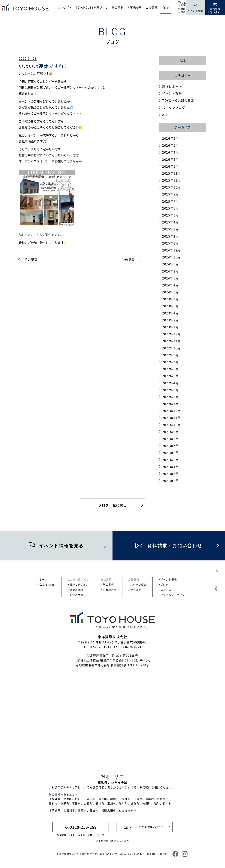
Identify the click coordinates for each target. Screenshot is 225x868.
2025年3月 (170, 229)
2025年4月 (170, 222)
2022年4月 (170, 383)
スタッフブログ (174, 107)
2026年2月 (170, 159)
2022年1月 (170, 404)
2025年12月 (171, 173)
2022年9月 (170, 355)
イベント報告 (172, 93)
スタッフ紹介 (139, 584)
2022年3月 (170, 390)
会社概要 (136, 590)
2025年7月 (170, 201)
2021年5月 (170, 460)
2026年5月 (170, 145)
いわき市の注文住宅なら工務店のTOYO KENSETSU (102, 854)
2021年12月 (171, 411)
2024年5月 (170, 278)
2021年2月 (170, 481)
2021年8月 (170, 439)
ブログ (165, 7)
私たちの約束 (48, 584)
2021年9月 (170, 432)
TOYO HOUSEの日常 (178, 100)
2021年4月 (170, 467)
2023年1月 (170, 327)
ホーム (43, 579)
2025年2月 (170, 236)
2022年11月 (171, 341)
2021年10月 (171, 425)
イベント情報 (169, 579)
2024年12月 (171, 250)
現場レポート (172, 86)
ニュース (166, 590)
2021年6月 (170, 453)
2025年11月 (171, 180)
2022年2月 (170, 397)
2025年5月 (170, 215)
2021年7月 (170, 446)
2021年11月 (171, 418)
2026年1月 (170, 166)
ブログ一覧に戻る (112, 505)
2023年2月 (170, 320)
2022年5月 (170, 376)
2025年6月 (170, 208)
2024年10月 (171, 257)
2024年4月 (170, 285)
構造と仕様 (76, 590)
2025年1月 (170, 243)
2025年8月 (170, 194)
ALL (183, 60)
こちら (35, 235)
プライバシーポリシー (174, 595)
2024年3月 (170, 292)
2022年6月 (170, 369)
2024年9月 (170, 264)
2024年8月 (170, 271)
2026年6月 (170, 138)
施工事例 (118, 7)
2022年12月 (171, 334)
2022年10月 (171, 348)
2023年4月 (170, 313)
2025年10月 (171, 187)
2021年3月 (170, 474)
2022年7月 (170, 362)
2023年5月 (170, 306)
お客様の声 (135, 7)
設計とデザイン (79, 584)
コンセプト (64, 7)
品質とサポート (79, 595)
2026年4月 (170, 152)
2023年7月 (170, 299)
